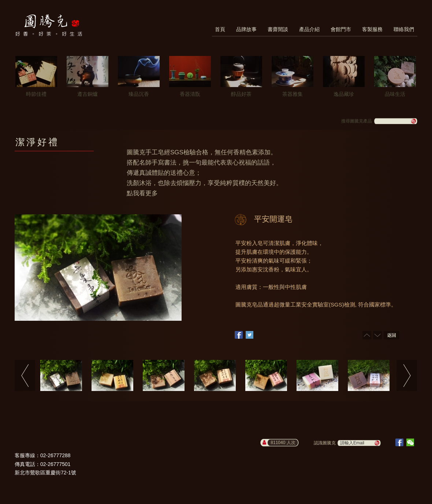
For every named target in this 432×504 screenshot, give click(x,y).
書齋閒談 (278, 29)
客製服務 (372, 29)
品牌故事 (246, 29)
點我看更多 (142, 193)
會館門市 (341, 29)
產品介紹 (309, 29)
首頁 (220, 29)
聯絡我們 (404, 29)
